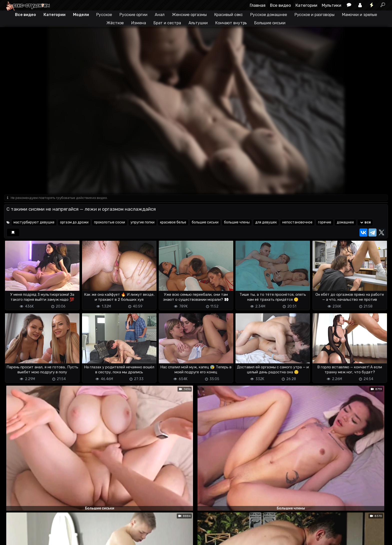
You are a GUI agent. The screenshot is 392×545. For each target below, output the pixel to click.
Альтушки (198, 23)
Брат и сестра (167, 23)
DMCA (12, 538)
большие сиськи (205, 223)
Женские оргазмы (189, 15)
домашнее (345, 223)
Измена (138, 23)
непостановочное (297, 223)
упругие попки (142, 223)
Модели (81, 15)
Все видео (280, 5)
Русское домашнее (268, 15)
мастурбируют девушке (34, 223)
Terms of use (30, 538)
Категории (306, 5)
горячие (325, 223)
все (365, 223)
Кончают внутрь (231, 23)
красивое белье (173, 223)
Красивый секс (229, 15)
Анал (160, 15)
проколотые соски (109, 223)
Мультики (331, 5)
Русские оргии (133, 15)
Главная (258, 5)
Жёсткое (115, 23)
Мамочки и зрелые (359, 15)
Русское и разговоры (314, 15)
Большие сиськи (270, 23)
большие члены (237, 223)
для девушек (266, 223)
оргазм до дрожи (74, 223)
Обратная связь (56, 538)
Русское (104, 15)
